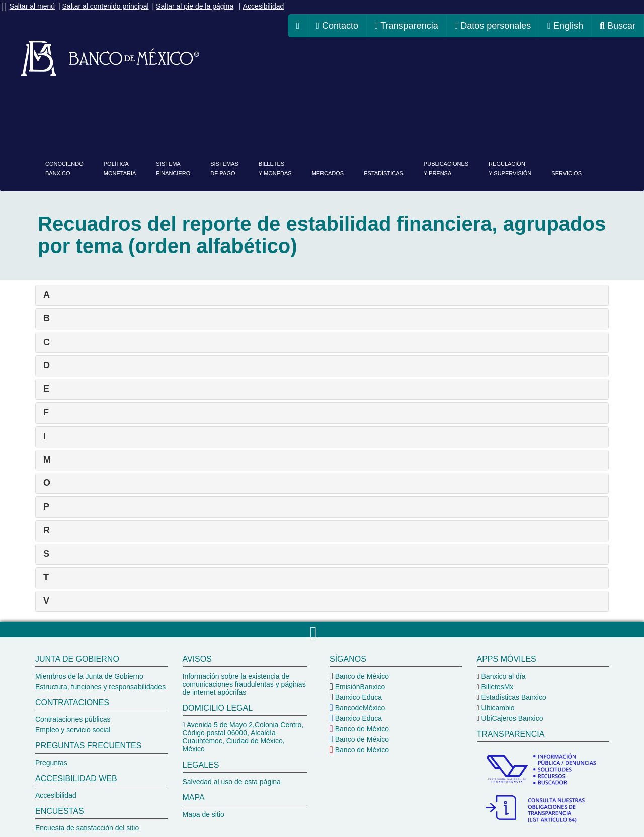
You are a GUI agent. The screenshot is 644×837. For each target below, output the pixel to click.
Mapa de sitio (204, 814)
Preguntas (51, 763)
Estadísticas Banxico (513, 697)
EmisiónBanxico (359, 687)
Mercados (328, 173)
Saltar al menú (32, 6)
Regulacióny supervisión (510, 169)
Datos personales (493, 26)
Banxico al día (503, 676)
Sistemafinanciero (173, 169)
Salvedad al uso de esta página (232, 782)
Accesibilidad (264, 6)
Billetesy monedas (275, 169)
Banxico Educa (357, 697)
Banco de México (361, 676)
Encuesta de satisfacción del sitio (87, 828)
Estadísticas (384, 173)
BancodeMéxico (359, 708)
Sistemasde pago (224, 169)
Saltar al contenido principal (106, 6)
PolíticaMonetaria (120, 169)
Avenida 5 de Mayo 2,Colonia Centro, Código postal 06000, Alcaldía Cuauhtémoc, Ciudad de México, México (243, 737)
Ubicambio (497, 708)
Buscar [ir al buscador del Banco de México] (618, 26)
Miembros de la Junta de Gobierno (89, 676)
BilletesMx (497, 687)
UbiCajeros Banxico (511, 718)
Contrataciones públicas (73, 719)
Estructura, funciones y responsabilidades (100, 687)
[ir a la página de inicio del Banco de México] (298, 26)
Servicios (567, 173)
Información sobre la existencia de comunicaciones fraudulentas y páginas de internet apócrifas (244, 684)
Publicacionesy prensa (446, 169)
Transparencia (407, 26)
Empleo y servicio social (73, 730)
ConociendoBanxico (64, 169)
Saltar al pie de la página (195, 6)
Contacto (337, 26)
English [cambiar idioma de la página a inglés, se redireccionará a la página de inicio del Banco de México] (565, 26)
